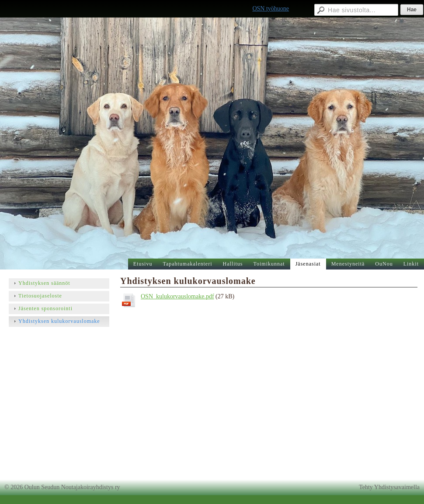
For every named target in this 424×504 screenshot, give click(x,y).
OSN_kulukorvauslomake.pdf (177, 296)
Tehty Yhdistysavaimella (389, 487)
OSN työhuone (271, 9)
